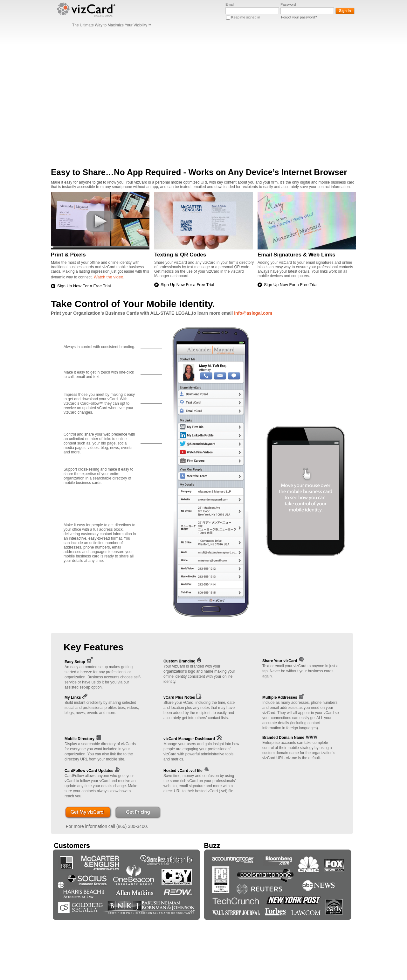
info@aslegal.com (253, 313)
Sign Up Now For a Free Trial (84, 286)
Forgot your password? (299, 17)
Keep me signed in (246, 17)
